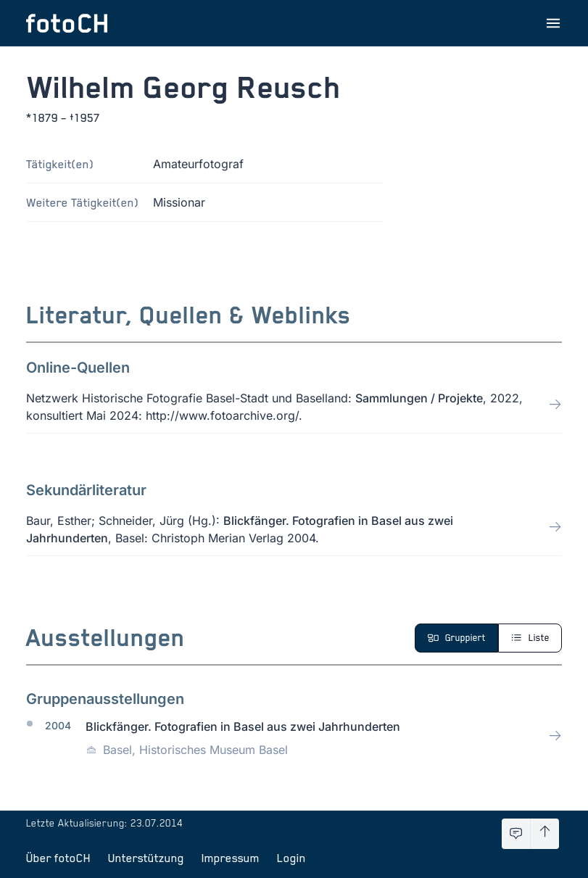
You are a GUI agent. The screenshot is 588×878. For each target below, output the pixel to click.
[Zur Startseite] (67, 23)
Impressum (231, 858)
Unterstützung (146, 858)
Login (291, 858)
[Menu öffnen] (553, 23)
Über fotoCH (58, 858)
